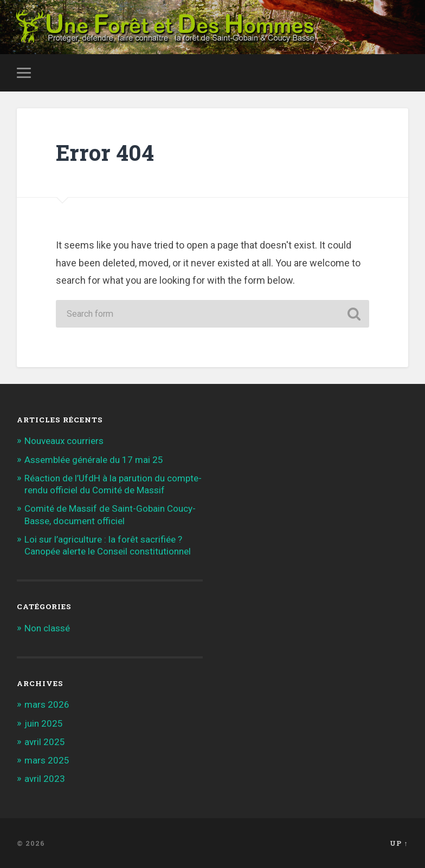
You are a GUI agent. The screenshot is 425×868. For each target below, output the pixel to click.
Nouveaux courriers (64, 441)
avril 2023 (45, 779)
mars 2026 (47, 704)
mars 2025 (47, 760)
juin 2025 (44, 723)
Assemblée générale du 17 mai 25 (94, 460)
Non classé (47, 628)
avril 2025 (45, 742)
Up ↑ (399, 843)
